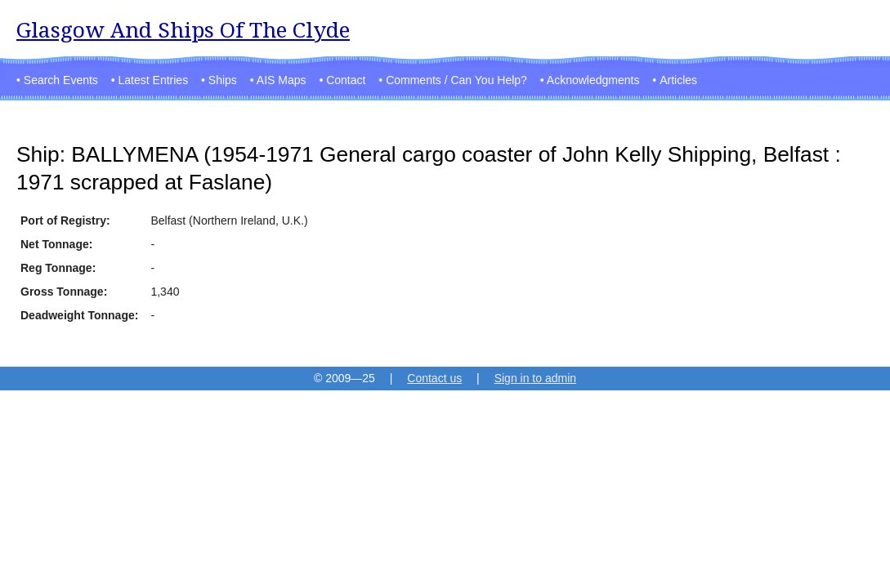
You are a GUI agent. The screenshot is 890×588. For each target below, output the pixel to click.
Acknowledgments (593, 80)
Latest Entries (154, 80)
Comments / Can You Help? (456, 80)
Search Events (61, 80)
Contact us (434, 378)
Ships (223, 80)
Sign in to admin (535, 378)
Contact (346, 80)
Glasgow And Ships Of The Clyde (183, 30)
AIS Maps (282, 80)
